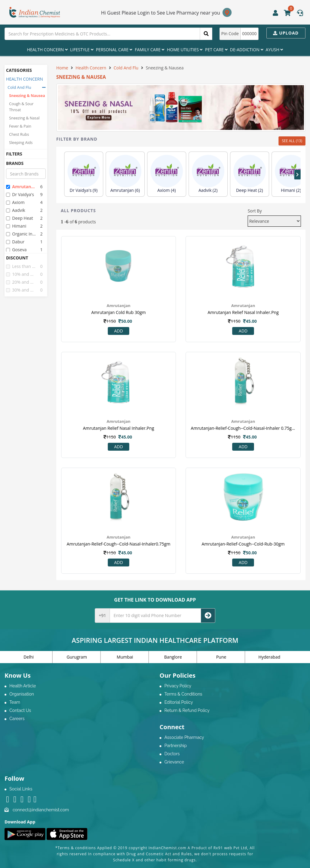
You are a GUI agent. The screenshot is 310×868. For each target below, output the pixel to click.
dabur (15, 242)
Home (62, 68)
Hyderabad (269, 657)
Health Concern (47, 50)
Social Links (21, 789)
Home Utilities (185, 50)
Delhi (29, 657)
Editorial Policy (179, 702)
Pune (221, 657)
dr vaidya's (20, 194)
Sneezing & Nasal (24, 118)
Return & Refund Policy (187, 710)
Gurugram (77, 657)
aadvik (16, 210)
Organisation (22, 694)
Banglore (173, 657)
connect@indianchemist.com (41, 810)
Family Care (150, 50)
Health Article (23, 686)
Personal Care (114, 50)
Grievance (174, 762)
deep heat (20, 218)
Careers (17, 719)
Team (15, 702)
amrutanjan (21, 187)
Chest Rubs (19, 134)
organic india (21, 234)
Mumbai (125, 657)
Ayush (275, 50)
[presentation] (297, 175)
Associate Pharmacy (184, 737)
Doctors (172, 754)
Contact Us (20, 710)
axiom (15, 202)
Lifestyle (82, 50)
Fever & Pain (20, 126)
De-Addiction (247, 50)
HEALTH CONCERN (25, 79)
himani (16, 226)
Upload (286, 33)
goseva (16, 250)
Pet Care (216, 50)
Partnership (176, 746)
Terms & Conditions (183, 694)
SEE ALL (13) (292, 141)
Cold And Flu (19, 87)
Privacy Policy (178, 686)
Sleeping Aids (21, 143)
